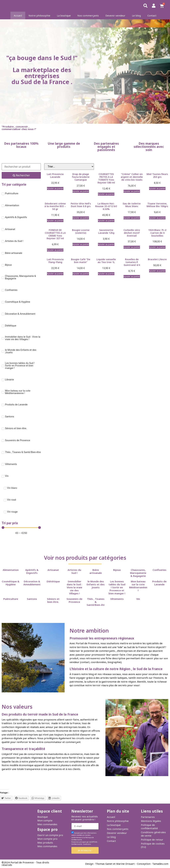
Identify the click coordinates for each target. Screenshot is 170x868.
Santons (32, 599)
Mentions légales (151, 821)
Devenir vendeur (115, 15)
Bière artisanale (96, 571)
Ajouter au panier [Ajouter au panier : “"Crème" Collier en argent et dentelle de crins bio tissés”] (132, 191)
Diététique (53, 581)
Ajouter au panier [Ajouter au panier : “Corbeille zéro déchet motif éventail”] (132, 247)
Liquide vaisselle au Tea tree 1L (106, 261)
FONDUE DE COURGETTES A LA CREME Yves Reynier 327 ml (55, 234)
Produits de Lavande (159, 583)
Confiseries (159, 570)
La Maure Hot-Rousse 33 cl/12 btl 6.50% (106, 206)
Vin (138, 599)
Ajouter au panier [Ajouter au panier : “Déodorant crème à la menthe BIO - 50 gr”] (55, 220)
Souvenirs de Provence (74, 600)
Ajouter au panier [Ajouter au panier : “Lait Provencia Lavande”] (55, 188)
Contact (152, 15)
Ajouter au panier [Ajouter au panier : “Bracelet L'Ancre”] (157, 271)
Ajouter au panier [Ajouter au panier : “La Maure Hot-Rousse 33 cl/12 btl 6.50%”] (106, 220)
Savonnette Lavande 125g (106, 231)
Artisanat (53, 570)
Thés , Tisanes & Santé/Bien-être (96, 602)
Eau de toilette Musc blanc (132, 205)
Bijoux (117, 570)
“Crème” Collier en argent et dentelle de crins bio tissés (132, 177)
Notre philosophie (39, 15)
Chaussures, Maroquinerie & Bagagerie (138, 573)
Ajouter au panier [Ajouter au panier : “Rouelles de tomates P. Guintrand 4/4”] (132, 276)
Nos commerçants (88, 15)
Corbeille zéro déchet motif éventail (132, 233)
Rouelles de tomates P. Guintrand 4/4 (132, 262)
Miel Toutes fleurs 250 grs (157, 175)
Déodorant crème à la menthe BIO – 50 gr (55, 206)
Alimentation (11, 570)
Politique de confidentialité (149, 827)
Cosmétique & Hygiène (11, 583)
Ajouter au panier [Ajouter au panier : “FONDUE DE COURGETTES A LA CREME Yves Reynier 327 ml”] (55, 250)
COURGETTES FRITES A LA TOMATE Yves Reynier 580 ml (106, 178)
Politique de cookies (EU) (153, 845)
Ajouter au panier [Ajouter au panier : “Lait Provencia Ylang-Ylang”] (55, 274)
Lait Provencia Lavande (55, 175)
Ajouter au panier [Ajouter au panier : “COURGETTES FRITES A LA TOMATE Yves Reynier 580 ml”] (106, 194)
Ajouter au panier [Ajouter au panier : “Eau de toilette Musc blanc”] (132, 218)
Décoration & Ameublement (32, 583)
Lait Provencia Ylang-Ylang (55, 261)
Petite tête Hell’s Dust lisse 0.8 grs (81, 205)
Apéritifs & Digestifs (32, 571)
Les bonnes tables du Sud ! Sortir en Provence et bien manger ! (117, 587)
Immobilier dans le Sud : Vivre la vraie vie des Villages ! (74, 587)
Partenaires (148, 817)
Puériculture (11, 599)
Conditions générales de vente (153, 834)
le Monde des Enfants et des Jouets (96, 584)
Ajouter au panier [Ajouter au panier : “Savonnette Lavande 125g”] (106, 244)
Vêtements (117, 599)
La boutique (64, 15)
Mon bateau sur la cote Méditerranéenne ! (140, 586)
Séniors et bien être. (53, 600)
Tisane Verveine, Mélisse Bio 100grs (157, 205)
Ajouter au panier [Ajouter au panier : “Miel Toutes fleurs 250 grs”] (157, 188)
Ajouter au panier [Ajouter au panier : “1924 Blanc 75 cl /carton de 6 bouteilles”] (157, 247)
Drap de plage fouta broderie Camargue (81, 177)
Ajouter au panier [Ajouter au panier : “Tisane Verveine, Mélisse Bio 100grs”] (157, 218)
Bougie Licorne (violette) (81, 231)
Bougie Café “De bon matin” (81, 261)
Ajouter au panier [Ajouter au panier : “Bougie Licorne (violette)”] (81, 244)
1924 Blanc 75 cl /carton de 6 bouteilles (157, 233)
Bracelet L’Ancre (157, 259)
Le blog (136, 15)
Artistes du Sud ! (74, 571)
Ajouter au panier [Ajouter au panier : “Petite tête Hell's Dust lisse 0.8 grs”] (81, 218)
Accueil (18, 15)
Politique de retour (152, 840)
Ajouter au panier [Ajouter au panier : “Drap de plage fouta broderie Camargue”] (81, 191)
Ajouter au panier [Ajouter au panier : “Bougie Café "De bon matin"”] (81, 274)
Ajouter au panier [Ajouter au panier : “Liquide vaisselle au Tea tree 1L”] (106, 274)
